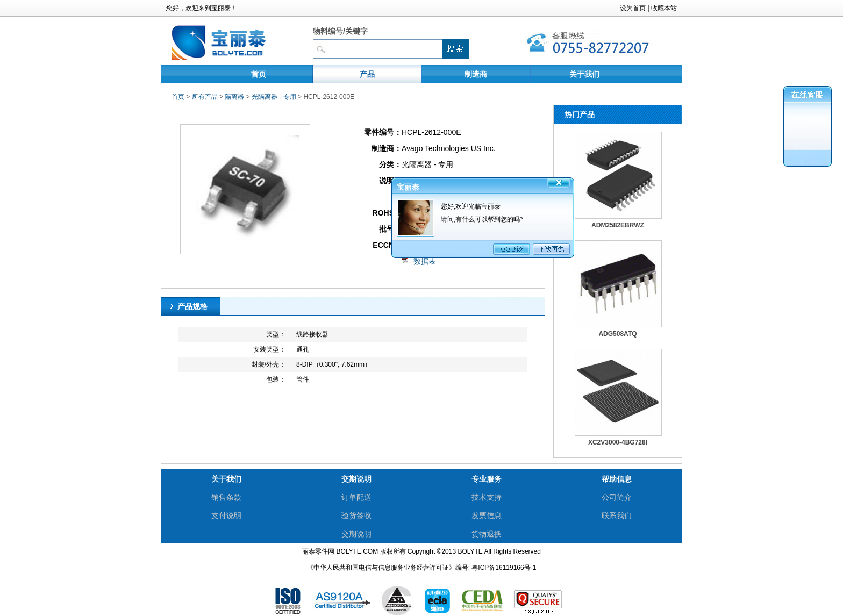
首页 (259, 74)
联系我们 (617, 515)
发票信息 (487, 515)
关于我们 (584, 74)
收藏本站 (664, 8)
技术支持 (487, 497)
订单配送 (356, 497)
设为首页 (633, 8)
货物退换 (487, 534)
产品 (367, 74)
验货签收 (356, 515)
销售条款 (226, 497)
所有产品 (205, 97)
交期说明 (356, 534)
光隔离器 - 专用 (275, 97)
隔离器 (234, 97)
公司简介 (617, 497)
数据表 (425, 261)
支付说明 (226, 515)
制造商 (476, 74)
